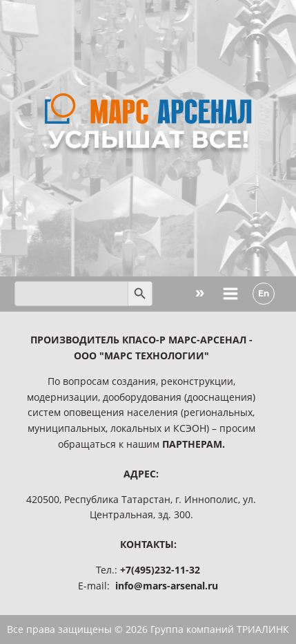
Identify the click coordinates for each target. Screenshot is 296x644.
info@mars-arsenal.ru (167, 586)
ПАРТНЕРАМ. (194, 444)
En (264, 293)
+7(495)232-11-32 (160, 570)
